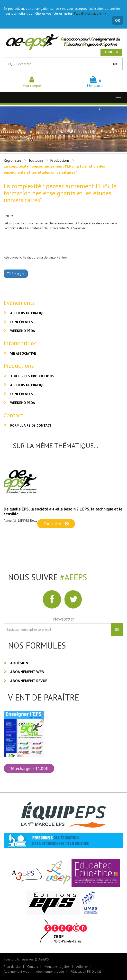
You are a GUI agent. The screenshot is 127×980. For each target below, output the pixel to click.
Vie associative (23, 353)
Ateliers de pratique (28, 313)
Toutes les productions (32, 376)
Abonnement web (27, 672)
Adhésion (19, 663)
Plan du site (12, 967)
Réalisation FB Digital (86, 971)
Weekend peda (23, 403)
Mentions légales (57, 967)
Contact (33, 967)
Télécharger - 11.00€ (29, 768)
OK (118, 20)
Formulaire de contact (31, 425)
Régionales (13, 160)
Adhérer (111, 52)
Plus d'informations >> (90, 13)
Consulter (56, 524)
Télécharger (16, 274)
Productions (60, 160)
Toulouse (36, 160)
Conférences (22, 322)
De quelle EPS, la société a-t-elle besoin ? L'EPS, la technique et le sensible (63, 511)
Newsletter (64, 619)
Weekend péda (23, 331)
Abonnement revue (29, 681)
